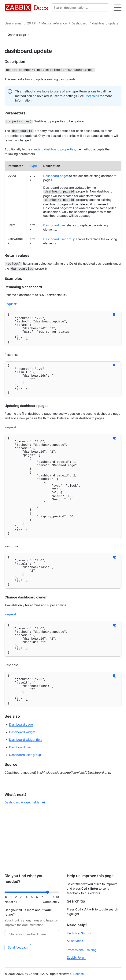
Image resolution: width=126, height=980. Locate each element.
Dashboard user (55, 224)
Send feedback (18, 948)
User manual (13, 23)
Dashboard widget (22, 786)
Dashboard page (21, 779)
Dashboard (79, 23)
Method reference (54, 23)
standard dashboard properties (53, 148)
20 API (32, 23)
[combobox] (81, 8)
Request (10, 302)
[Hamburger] (118, 8)
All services (75, 941)
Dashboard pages (56, 175)
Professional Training (82, 950)
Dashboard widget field (26, 794)
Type (33, 165)
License (78, 974)
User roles (92, 95)
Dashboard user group (59, 238)
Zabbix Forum (77, 957)
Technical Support (80, 933)
